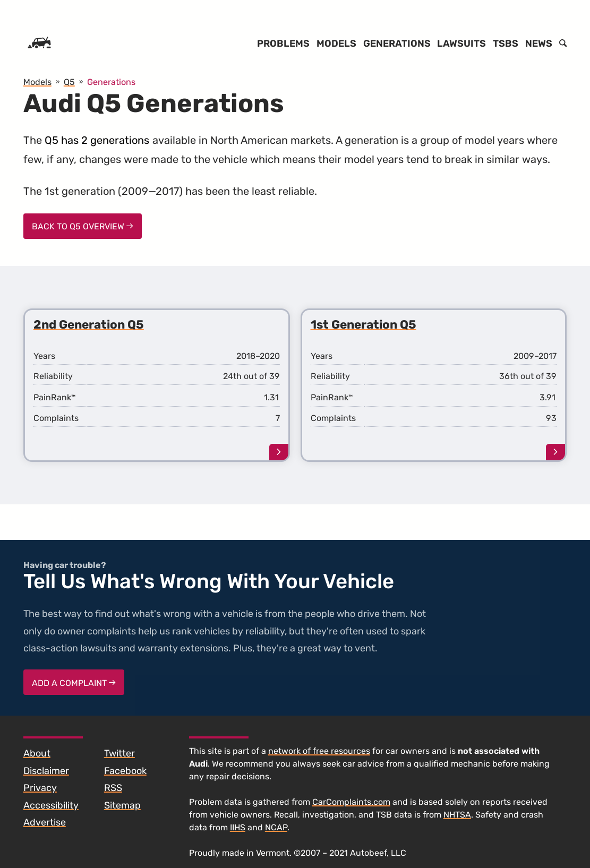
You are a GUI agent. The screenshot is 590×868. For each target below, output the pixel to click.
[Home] (39, 44)
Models (336, 44)
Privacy (40, 788)
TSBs (506, 44)
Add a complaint (74, 683)
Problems (283, 44)
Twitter (119, 753)
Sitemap (122, 805)
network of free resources (319, 751)
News (539, 44)
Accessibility (51, 805)
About (37, 753)
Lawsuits (461, 44)
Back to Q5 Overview (83, 226)
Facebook (125, 771)
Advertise (45, 822)
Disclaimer (46, 771)
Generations (397, 44)
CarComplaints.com (351, 802)
